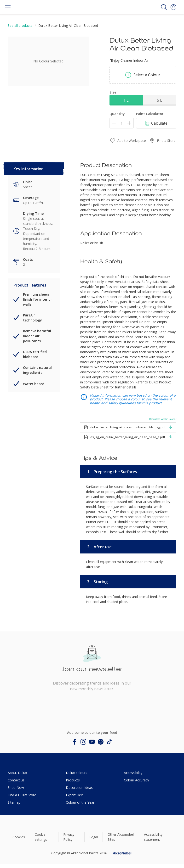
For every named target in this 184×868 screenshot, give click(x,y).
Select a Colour (143, 75)
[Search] (164, 7)
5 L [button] (160, 100)
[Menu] (8, 7)
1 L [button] (126, 100)
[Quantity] (122, 123)
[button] (173, 7)
